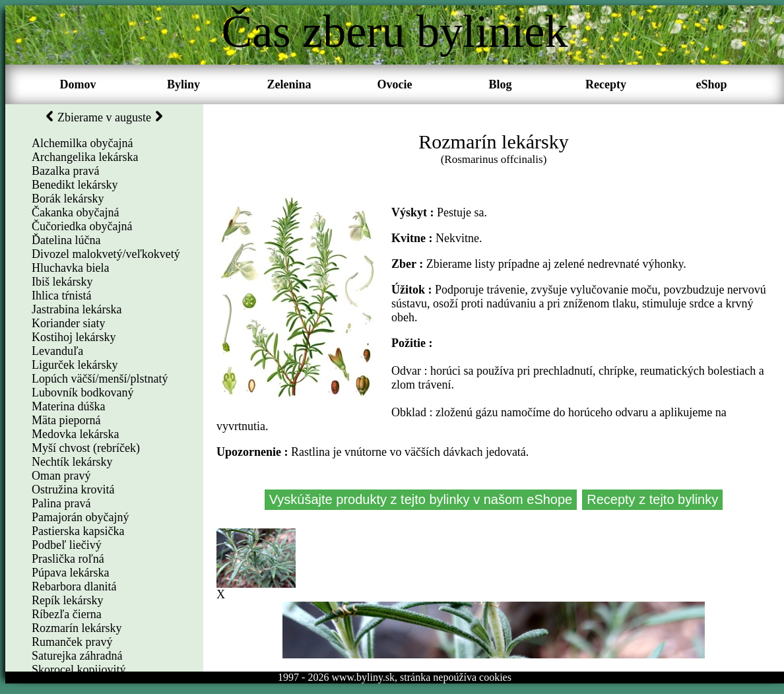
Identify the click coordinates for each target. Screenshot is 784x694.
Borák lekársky (68, 199)
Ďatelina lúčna (66, 240)
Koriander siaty (68, 323)
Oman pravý (61, 476)
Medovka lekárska (75, 434)
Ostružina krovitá (73, 489)
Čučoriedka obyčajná (82, 226)
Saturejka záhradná (77, 656)
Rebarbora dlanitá (74, 586)
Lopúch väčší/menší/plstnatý (100, 379)
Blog (500, 84)
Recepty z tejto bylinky (652, 499)
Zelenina (289, 84)
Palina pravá (61, 503)
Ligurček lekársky (75, 365)
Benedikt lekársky (75, 185)
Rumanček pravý (72, 642)
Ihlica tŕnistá (61, 296)
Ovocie (395, 84)
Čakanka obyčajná (75, 212)
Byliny (183, 84)
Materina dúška (68, 406)
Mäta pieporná (66, 420)
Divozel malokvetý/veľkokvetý (106, 254)
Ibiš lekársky (62, 282)
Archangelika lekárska (85, 157)
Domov (78, 84)
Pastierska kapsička (78, 531)
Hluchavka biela (70, 268)
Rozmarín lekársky (77, 628)
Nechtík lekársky (72, 462)
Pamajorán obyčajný (80, 517)
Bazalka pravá (65, 171)
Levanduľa (57, 351)
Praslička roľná (68, 559)
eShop (711, 84)
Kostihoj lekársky (74, 337)
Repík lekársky (67, 600)
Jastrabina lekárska (77, 309)
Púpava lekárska (70, 573)
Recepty (606, 84)
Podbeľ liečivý (67, 545)
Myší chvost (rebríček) (86, 448)
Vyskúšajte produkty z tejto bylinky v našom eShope (421, 499)
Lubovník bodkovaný (83, 393)
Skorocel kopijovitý (79, 670)
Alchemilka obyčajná (82, 143)
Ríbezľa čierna (67, 614)
